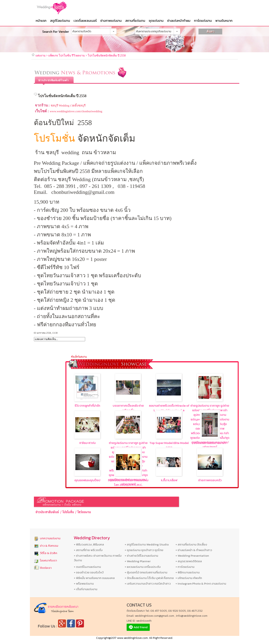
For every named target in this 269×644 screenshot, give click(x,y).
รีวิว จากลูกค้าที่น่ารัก (87, 406)
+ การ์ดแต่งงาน (185, 567)
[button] (113, 31)
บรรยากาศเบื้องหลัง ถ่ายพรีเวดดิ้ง (128, 408)
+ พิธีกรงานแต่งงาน (188, 572)
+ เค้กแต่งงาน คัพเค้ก (189, 578)
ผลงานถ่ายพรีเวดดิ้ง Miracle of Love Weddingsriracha (169, 408)
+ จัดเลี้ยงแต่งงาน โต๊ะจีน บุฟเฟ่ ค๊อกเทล (149, 578)
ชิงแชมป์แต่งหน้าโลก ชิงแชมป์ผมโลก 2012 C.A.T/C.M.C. (128, 482)
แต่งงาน (40, 56)
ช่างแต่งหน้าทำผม (179, 21)
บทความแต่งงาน (50, 538)
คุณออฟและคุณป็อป (87, 480)
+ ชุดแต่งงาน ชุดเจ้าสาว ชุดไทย (144, 550)
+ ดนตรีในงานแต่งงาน (87, 567)
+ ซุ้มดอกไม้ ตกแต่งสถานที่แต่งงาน (146, 572)
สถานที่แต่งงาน (135, 21)
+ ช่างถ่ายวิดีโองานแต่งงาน (141, 556)
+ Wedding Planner (138, 561)
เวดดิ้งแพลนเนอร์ (85, 21)
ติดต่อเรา (46, 568)
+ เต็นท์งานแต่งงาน (86, 589)
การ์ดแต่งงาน (203, 21)
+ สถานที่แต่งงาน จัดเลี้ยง (191, 544)
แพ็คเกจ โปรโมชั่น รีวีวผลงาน (67, 56)
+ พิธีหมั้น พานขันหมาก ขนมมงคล (94, 578)
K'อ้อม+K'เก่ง (87, 443)
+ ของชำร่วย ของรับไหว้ (89, 572)
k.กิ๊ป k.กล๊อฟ (169, 480)
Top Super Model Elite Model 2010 (169, 445)
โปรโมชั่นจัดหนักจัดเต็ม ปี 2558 (107, 56)
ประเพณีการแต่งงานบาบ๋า (210, 443)
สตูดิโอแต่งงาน (60, 21)
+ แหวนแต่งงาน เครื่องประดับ (143, 567)
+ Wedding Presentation (192, 556)
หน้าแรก (41, 21)
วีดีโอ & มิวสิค (49, 553)
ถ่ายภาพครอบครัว (210, 480)
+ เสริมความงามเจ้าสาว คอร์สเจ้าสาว (148, 583)
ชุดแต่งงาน (156, 21)
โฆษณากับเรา (48, 560)
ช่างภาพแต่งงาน (111, 21)
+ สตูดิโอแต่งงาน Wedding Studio (147, 544)
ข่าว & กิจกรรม (49, 546)
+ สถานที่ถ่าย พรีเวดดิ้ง (88, 550)
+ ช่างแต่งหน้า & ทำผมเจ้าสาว (194, 550)
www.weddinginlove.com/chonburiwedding (76, 111)
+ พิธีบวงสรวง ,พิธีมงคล (89, 544)
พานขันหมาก (224, 21)
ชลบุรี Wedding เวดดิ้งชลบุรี (68, 106)
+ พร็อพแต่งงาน (84, 583)
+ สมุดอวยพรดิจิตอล (189, 561)
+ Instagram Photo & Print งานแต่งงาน (201, 583)
